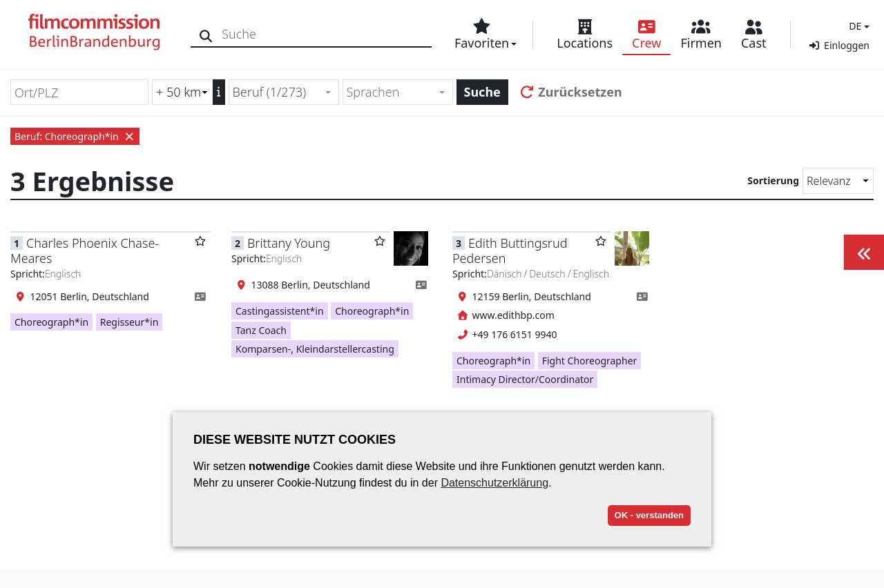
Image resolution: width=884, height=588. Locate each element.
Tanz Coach (261, 330)
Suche (482, 92)
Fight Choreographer (590, 361)
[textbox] (392, 92)
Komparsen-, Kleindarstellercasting (315, 349)
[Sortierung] (838, 181)
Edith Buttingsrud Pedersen (510, 250)
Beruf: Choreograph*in (75, 136)
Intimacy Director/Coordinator (525, 379)
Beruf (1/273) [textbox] (270, 92)
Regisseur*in (129, 322)
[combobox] (284, 92)
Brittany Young (289, 243)
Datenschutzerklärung (494, 483)
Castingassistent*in (280, 311)
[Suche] (209, 34)
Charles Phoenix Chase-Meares (85, 250)
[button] (857, 26)
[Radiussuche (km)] (182, 92)
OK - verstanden (649, 515)
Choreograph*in (51, 322)
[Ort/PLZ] (79, 92)
